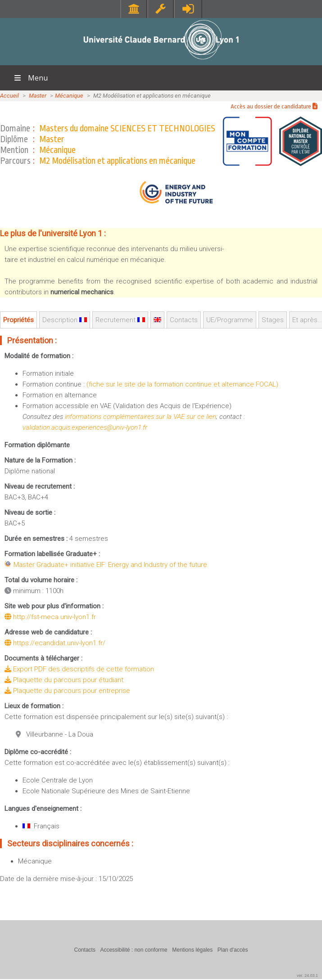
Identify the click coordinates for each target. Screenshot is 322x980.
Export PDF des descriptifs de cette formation (79, 669)
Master (38, 96)
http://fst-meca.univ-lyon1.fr (50, 617)
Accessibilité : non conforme (134, 950)
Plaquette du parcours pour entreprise (67, 691)
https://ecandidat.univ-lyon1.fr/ (55, 643)
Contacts (184, 320)
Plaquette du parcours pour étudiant (64, 680)
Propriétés (18, 320)
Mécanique (69, 96)
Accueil (9, 96)
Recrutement (120, 320)
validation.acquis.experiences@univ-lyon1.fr (85, 427)
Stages (273, 320)
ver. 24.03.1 (307, 976)
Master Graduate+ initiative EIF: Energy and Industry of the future (110, 565)
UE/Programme (230, 320)
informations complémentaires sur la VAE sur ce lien (141, 417)
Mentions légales (192, 950)
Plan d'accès (233, 950)
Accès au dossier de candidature (274, 106)
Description (65, 320)
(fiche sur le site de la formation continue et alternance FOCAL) (182, 384)
